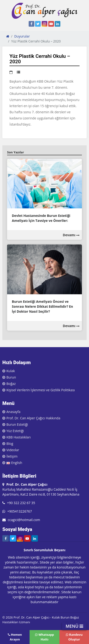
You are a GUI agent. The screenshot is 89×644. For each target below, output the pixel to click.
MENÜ (74, 626)
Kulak (11, 371)
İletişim (12, 456)
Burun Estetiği (17, 424)
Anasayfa (13, 412)
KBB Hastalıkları (19, 437)
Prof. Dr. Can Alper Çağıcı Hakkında (33, 418)
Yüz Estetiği (15, 431)
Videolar (13, 450)
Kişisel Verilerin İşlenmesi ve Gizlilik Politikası (41, 390)
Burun (11, 377)
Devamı (71, 235)
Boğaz (11, 384)
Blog (10, 444)
